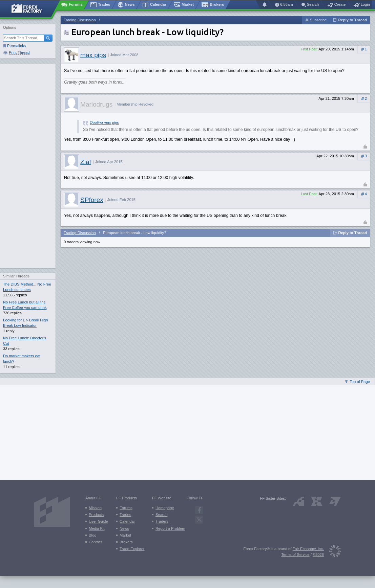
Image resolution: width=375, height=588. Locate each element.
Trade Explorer (132, 549)
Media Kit (97, 528)
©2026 (318, 555)
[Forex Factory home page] (30, 9)
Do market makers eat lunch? (22, 359)
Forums (126, 508)
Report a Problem (170, 528)
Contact (95, 542)
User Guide (98, 521)
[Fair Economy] (332, 552)
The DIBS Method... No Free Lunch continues (27, 287)
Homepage (165, 508)
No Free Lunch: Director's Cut (25, 341)
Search (161, 515)
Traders (162, 521)
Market (125, 535)
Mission (95, 508)
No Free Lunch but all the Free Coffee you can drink (25, 305)
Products (96, 515)
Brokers (126, 542)
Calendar (127, 521)
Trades (125, 515)
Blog (92, 535)
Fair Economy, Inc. (308, 549)
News (124, 528)
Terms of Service (295, 555)
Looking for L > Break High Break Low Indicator (25, 323)
